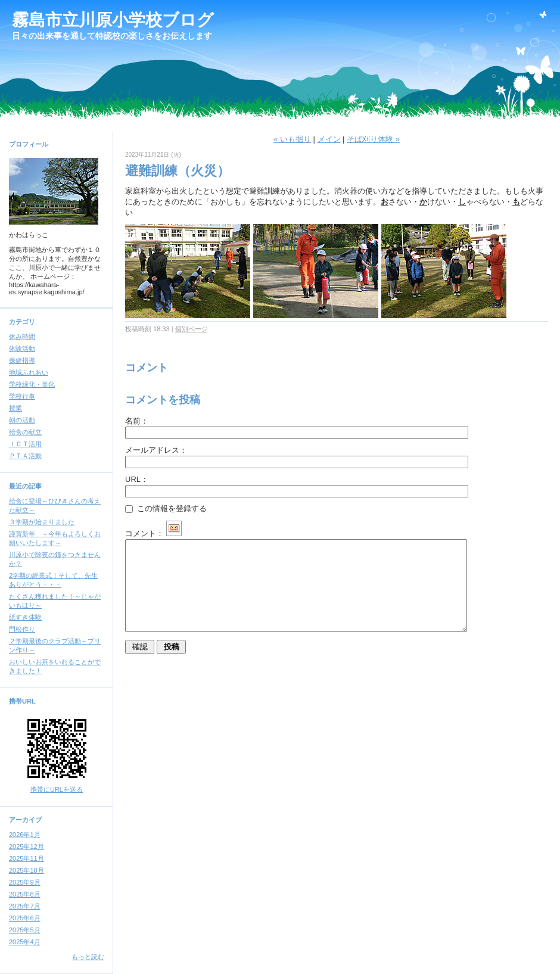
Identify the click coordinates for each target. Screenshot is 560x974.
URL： (137, 479)
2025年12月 (27, 847)
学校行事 (22, 396)
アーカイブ (25, 820)
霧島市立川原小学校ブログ (113, 20)
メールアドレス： (156, 450)
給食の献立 (25, 432)
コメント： (153, 533)
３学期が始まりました (42, 522)
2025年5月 (25, 930)
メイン (329, 139)
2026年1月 (25, 835)
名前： (137, 421)
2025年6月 (25, 918)
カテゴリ (22, 322)
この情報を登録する (166, 508)
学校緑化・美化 (32, 384)
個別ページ (192, 329)
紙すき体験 (25, 617)
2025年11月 (27, 858)
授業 (15, 408)
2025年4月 (25, 942)
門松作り (22, 629)
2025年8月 (25, 894)
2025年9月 (25, 882)
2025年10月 (27, 870)
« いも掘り (292, 139)
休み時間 (22, 337)
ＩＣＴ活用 (25, 444)
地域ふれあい (29, 372)
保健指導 (22, 360)
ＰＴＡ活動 (25, 456)
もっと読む (88, 957)
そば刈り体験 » (373, 139)
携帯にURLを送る (57, 789)
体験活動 (22, 348)
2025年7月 (25, 906)
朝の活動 (22, 420)
